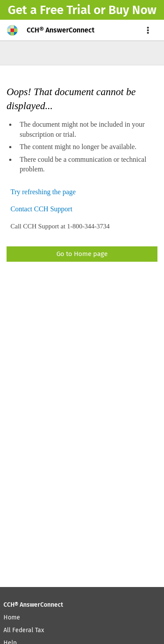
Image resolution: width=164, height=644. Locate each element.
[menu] (148, 30)
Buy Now (133, 10)
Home (12, 617)
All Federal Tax (24, 630)
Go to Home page (82, 254)
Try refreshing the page (43, 192)
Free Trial (65, 10)
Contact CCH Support (41, 209)
